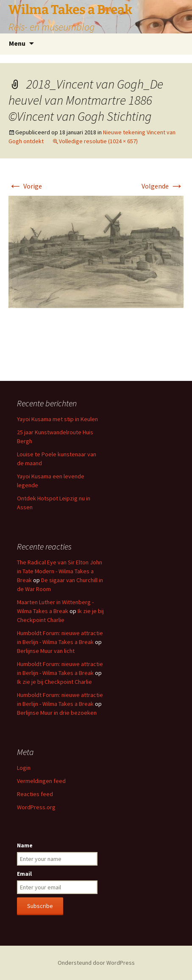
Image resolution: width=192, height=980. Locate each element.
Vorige (25, 186)
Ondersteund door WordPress (96, 963)
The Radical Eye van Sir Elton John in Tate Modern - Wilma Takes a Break (60, 571)
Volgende (163, 186)
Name (25, 845)
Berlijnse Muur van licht (46, 651)
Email (24, 874)
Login (24, 768)
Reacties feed (35, 794)
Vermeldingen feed (41, 781)
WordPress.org (36, 807)
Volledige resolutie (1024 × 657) (98, 141)
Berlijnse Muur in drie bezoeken (57, 713)
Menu (17, 43)
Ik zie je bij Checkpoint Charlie (54, 682)
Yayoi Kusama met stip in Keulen (57, 419)
